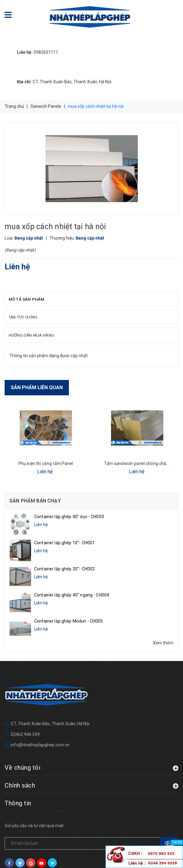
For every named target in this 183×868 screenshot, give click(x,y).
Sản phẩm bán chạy (35, 501)
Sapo (104, 856)
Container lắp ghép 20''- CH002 (64, 562)
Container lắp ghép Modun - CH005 (68, 607)
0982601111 (38, 52)
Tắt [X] (177, 842)
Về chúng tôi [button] (91, 725)
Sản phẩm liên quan (37, 387)
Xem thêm (163, 626)
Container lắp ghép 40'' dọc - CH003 (69, 517)
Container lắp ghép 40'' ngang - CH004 (72, 585)
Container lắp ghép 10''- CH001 (64, 539)
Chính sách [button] (91, 743)
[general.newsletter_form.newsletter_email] (91, 801)
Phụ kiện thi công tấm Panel (46, 463)
